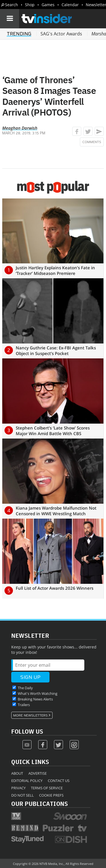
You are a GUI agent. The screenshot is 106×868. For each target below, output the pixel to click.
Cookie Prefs (51, 795)
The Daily (25, 688)
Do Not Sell (22, 795)
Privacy (18, 788)
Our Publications (40, 803)
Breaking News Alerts (35, 699)
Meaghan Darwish (20, 128)
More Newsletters (31, 715)
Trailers (24, 705)
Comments (92, 142)
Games (48, 5)
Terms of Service (47, 788)
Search (12, 5)
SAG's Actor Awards (61, 34)
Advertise (38, 773)
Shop (30, 5)
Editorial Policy (27, 781)
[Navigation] (10, 19)
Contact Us (59, 781)
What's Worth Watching (38, 693)
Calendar (70, 5)
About (17, 773)
